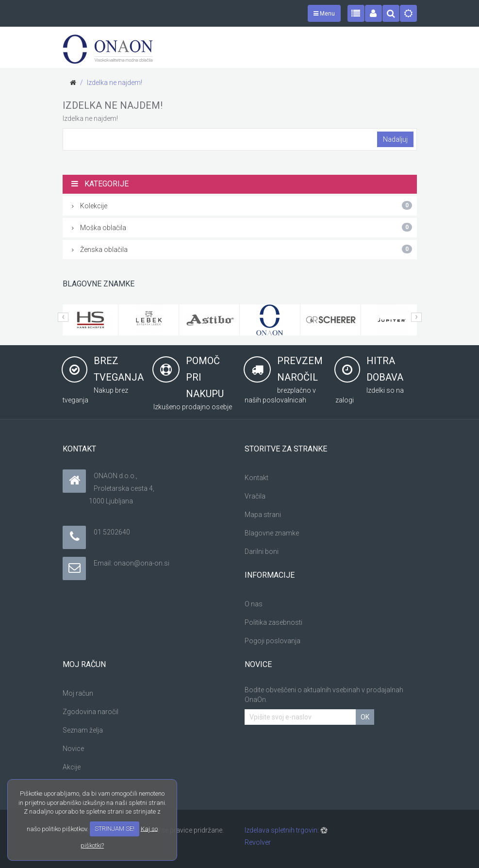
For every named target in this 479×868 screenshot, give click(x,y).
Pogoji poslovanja (273, 641)
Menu (324, 14)
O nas (254, 604)
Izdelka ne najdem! (115, 83)
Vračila (255, 496)
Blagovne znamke (272, 533)
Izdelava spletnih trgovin (281, 830)
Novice (73, 749)
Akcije (72, 767)
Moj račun (78, 693)
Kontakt (256, 478)
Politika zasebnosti (273, 622)
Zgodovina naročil (91, 712)
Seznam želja (83, 730)
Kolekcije (242, 205)
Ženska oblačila (242, 249)
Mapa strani (263, 515)
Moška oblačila (242, 227)
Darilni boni (262, 551)
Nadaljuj (395, 139)
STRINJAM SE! (115, 828)
